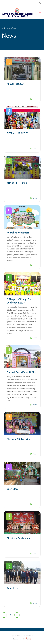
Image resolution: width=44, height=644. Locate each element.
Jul (9, 278)
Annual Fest (13, 588)
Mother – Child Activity (18, 439)
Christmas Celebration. (19, 538)
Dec (9, 62)
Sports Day (12, 489)
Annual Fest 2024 (16, 84)
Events (35, 99)
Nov (9, 211)
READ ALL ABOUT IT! (18, 133)
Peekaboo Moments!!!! (18, 232)
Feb (9, 418)
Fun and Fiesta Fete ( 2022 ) (21, 372)
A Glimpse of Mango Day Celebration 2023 (19, 301)
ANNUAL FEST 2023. (17, 183)
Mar (9, 112)
